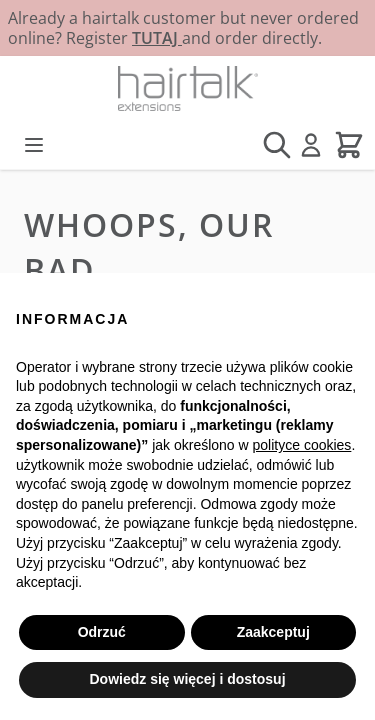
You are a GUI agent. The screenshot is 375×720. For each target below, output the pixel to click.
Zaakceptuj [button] (273, 632)
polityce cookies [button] (302, 445)
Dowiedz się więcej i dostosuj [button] (187, 679)
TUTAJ (157, 38)
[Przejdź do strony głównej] (187, 88)
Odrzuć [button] (102, 632)
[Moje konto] (311, 145)
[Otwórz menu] (34, 145)
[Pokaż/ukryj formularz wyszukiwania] (277, 145)
